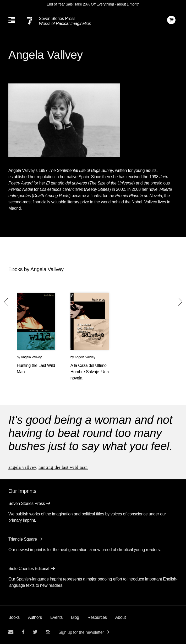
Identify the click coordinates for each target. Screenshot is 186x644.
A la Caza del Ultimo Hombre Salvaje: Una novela (90, 372)
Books (14, 617)
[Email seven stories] (11, 632)
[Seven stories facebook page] (23, 632)
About (121, 617)
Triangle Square (23, 539)
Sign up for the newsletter (81, 632)
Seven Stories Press (57, 19)
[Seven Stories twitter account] (35, 632)
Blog (75, 617)
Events (56, 617)
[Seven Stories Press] (30, 21)
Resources (97, 617)
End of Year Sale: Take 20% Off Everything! (80, 4)
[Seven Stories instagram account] (48, 632)
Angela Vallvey (31, 357)
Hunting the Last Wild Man (63, 467)
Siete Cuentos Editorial (29, 569)
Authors (35, 617)
